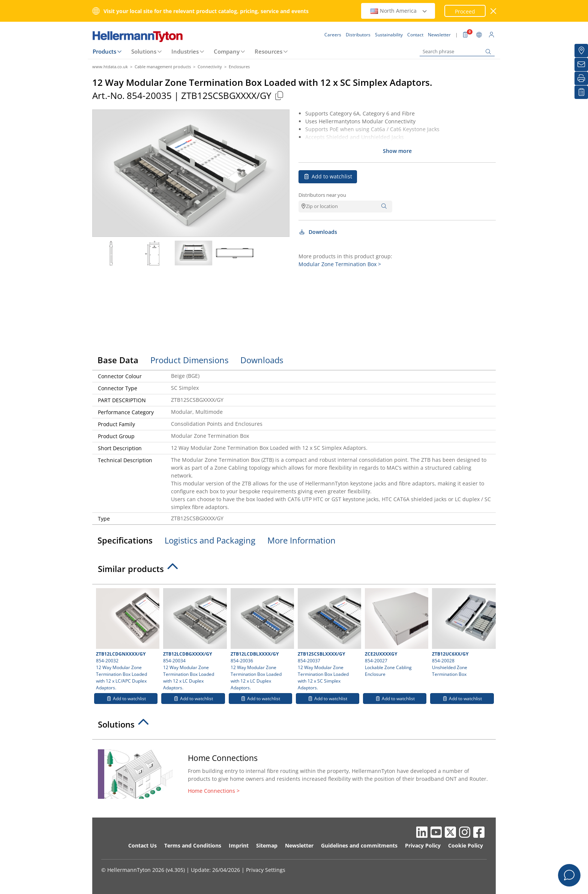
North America (399, 11)
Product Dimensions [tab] (189, 360)
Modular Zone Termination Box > (340, 264)
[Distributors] (581, 51)
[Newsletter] (581, 64)
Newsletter (299, 845)
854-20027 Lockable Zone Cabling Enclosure (396, 633)
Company (227, 51)
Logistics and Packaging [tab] (210, 540)
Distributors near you (322, 195)
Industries (185, 51)
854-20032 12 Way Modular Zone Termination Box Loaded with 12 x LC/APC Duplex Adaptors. (127, 639)
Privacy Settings (266, 870)
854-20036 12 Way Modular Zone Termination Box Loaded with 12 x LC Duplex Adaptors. (261, 639)
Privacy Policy (423, 845)
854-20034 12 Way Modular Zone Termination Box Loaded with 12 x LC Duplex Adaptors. (194, 639)
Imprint (239, 845)
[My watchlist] (581, 92)
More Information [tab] (301, 540)
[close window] (494, 11)
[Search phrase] (457, 52)
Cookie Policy (466, 845)
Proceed (465, 11)
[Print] (581, 78)
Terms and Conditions (193, 845)
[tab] (294, 571)
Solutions (144, 51)
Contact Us (142, 845)
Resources (268, 51)
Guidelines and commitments (359, 845)
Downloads (318, 232)
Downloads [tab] (262, 360)
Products (104, 51)
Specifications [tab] (125, 540)
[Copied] (279, 95)
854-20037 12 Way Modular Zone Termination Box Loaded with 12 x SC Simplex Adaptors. (328, 639)
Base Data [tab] (118, 360)
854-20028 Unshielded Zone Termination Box (463, 633)
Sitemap (267, 845)
